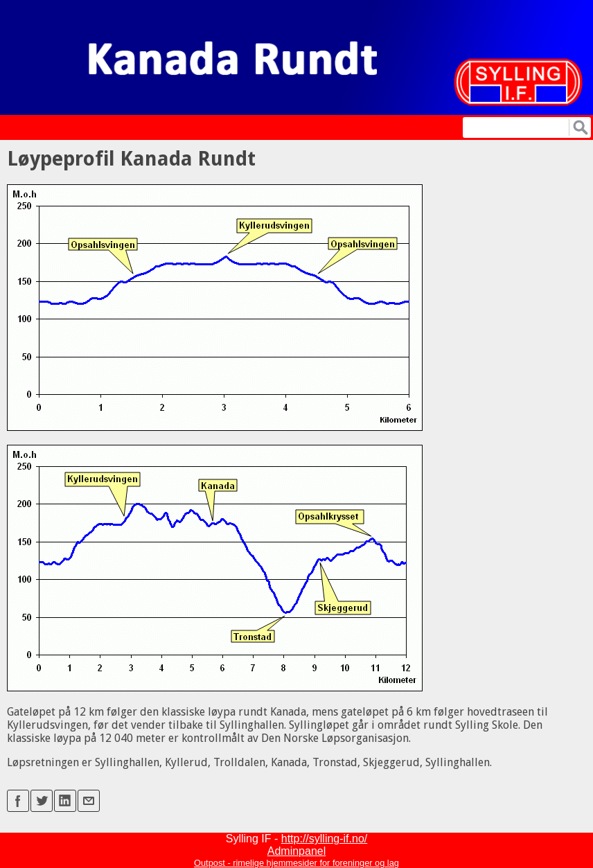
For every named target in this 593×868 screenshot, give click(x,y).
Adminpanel (297, 851)
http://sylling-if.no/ (325, 839)
